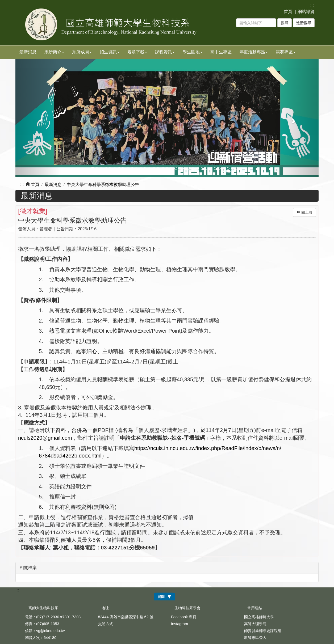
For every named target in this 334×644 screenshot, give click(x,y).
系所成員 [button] (82, 52)
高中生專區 (221, 52)
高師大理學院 (255, 624)
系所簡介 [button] (54, 52)
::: (312, 5)
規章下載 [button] (137, 52)
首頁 (288, 12)
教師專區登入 (255, 638)
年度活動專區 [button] (254, 52)
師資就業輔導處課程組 (263, 631)
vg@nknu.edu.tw (50, 631)
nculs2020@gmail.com (45, 438)
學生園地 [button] (193, 52)
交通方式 (106, 624)
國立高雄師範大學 (259, 617)
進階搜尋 (304, 23)
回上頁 (304, 212)
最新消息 (28, 52)
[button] (38, 118)
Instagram (179, 624)
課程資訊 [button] (165, 52)
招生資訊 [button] (110, 52)
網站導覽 (306, 12)
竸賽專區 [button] (286, 52)
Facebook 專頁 (184, 617)
